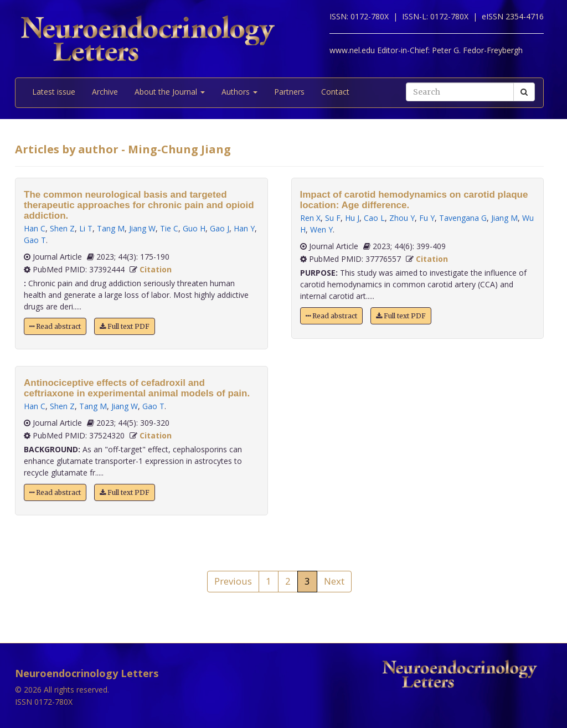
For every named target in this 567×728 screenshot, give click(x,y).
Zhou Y (402, 218)
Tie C (169, 228)
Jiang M (504, 218)
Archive (105, 92)
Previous (233, 581)
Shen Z (62, 228)
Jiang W (142, 228)
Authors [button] (239, 92)
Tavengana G (463, 218)
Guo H (194, 228)
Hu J (352, 218)
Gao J (220, 228)
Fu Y (427, 218)
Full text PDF (125, 326)
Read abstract (55, 326)
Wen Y (321, 229)
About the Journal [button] (170, 92)
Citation (156, 269)
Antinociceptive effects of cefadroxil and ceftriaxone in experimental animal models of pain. (137, 388)
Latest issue (54, 92)
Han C (35, 228)
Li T (86, 228)
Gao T (35, 240)
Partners (289, 92)
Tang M (111, 228)
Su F (333, 218)
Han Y (244, 228)
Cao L (374, 218)
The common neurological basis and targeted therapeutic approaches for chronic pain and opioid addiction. (139, 205)
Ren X (310, 218)
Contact (335, 92)
